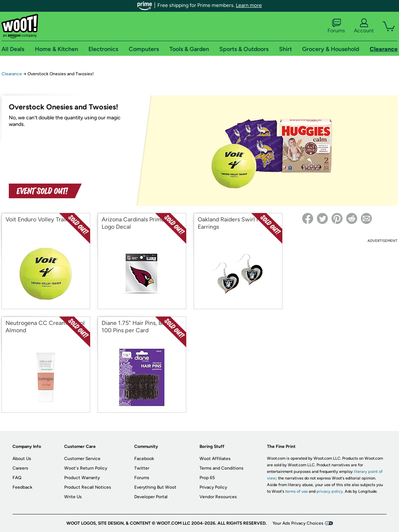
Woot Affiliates (215, 459)
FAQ (17, 478)
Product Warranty (82, 478)
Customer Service (82, 459)
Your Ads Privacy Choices (298, 523)
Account (364, 26)
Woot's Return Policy (86, 468)
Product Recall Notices (88, 487)
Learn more (249, 5)
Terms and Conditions (222, 468)
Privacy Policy (213, 487)
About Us (22, 459)
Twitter (142, 468)
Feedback (22, 487)
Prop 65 (207, 478)
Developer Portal (151, 497)
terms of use (296, 491)
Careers (20, 468)
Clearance (12, 74)
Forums (336, 26)
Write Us (73, 497)
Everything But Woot (155, 487)
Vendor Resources (218, 497)
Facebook (144, 459)
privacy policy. (330, 491)
